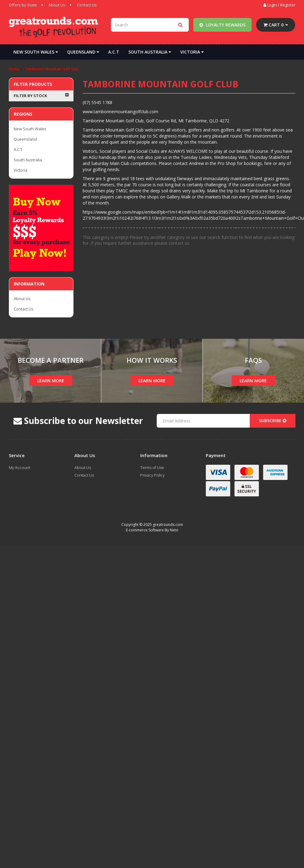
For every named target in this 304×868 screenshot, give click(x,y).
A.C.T (114, 52)
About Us (57, 5)
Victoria (192, 52)
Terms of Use (152, 467)
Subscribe (273, 420)
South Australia (150, 52)
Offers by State (23, 5)
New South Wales (36, 52)
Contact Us (87, 5)
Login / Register (279, 5)
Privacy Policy (152, 475)
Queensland (83, 52)
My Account (20, 467)
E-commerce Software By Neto (152, 530)
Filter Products (33, 84)
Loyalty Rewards (222, 25)
